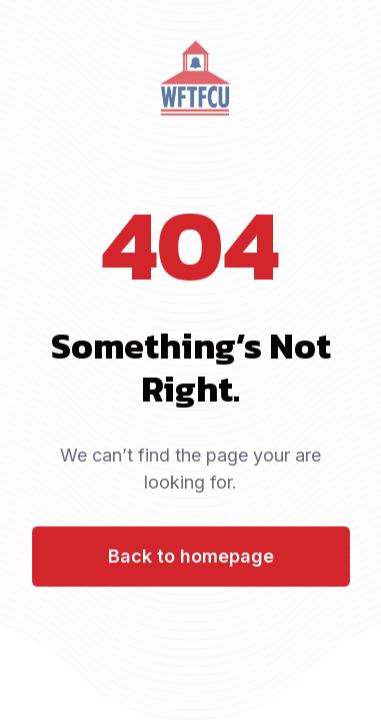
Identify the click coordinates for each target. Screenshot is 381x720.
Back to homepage (191, 557)
